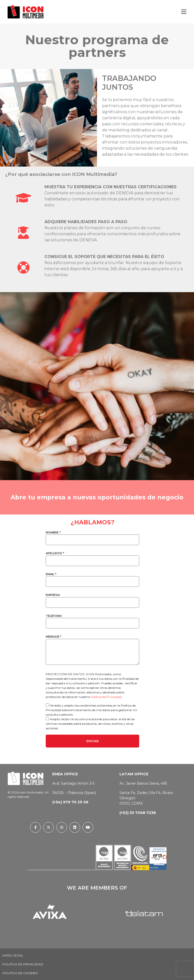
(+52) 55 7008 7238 (138, 813)
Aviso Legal (13, 955)
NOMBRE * (92, 536)
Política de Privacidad (106, 697)
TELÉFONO (92, 620)
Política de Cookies (20, 973)
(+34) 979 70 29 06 (70, 802)
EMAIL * (92, 578)
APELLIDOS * (92, 557)
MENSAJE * (92, 650)
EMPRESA (92, 599)
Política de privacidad (23, 964)
